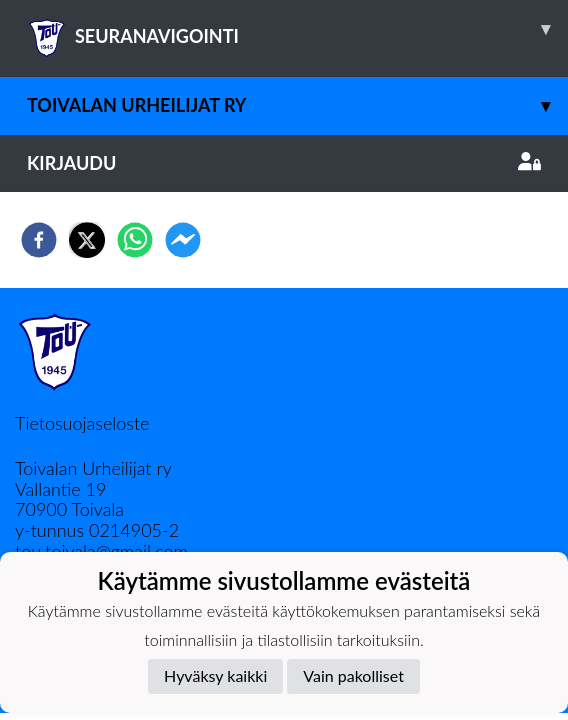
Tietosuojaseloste (82, 423)
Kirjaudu (284, 163)
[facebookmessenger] (183, 240)
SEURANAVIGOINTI (297, 29)
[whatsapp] (135, 240)
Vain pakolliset (353, 675)
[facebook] (39, 240)
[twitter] (87, 240)
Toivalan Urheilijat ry (297, 105)
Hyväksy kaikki (215, 675)
